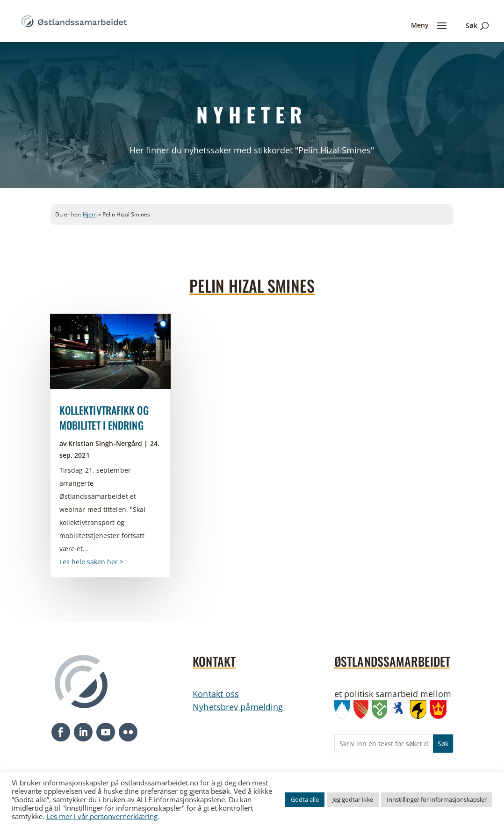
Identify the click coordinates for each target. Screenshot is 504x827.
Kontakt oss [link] (216, 694)
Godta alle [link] (305, 799)
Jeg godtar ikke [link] (353, 799)
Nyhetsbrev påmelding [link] (238, 707)
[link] (74, 20)
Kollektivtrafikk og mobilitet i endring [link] (104, 417)
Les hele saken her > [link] (91, 562)
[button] (61, 732)
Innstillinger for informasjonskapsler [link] (437, 799)
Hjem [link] (90, 214)
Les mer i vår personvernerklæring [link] (102, 816)
